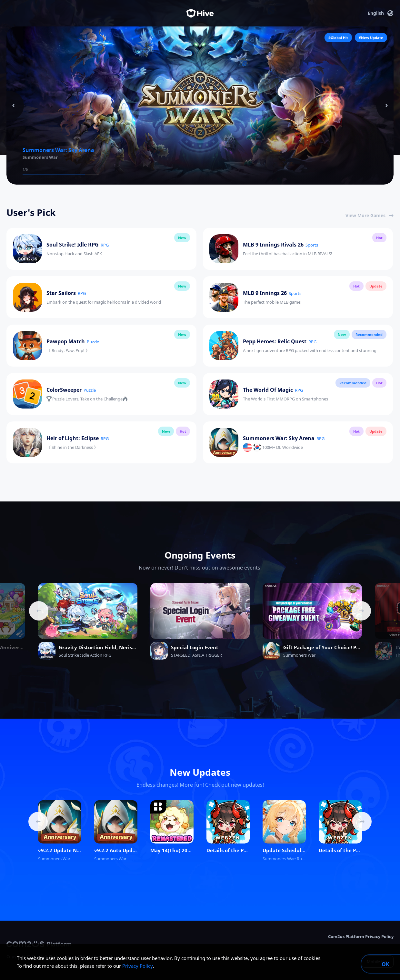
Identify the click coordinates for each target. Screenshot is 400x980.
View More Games (370, 215)
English (381, 13)
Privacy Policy (138, 966)
